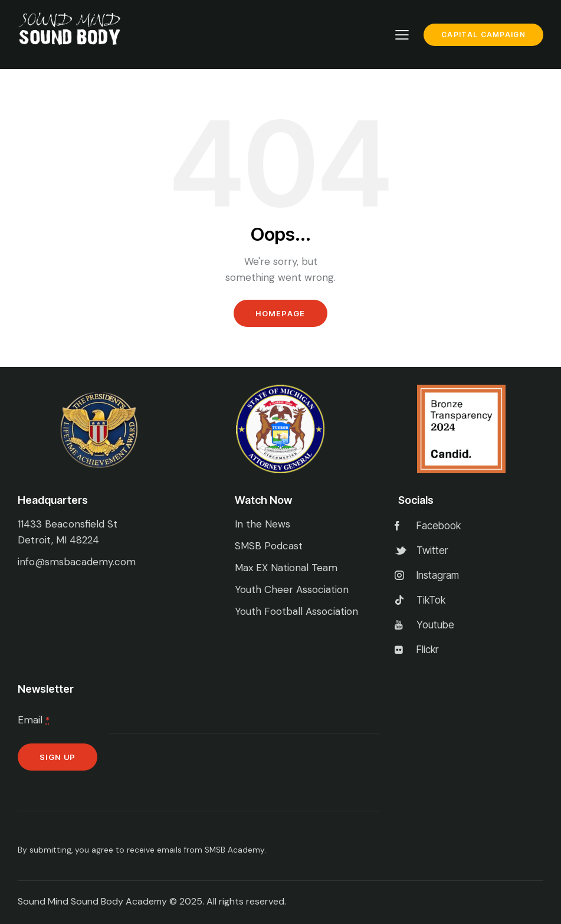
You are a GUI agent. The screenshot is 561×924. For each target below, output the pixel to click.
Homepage (280, 313)
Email (34, 720)
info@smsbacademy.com (77, 562)
